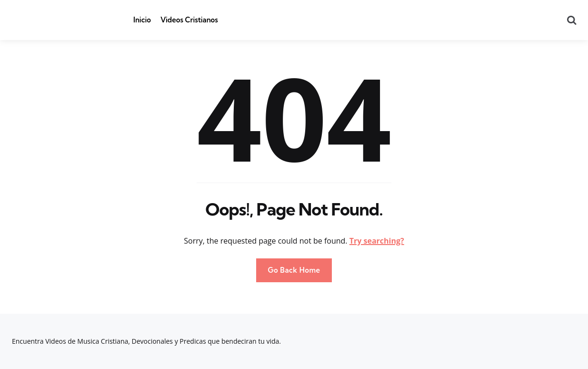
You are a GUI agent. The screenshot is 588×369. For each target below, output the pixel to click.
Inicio (142, 20)
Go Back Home (294, 270)
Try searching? (377, 241)
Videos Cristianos (189, 20)
